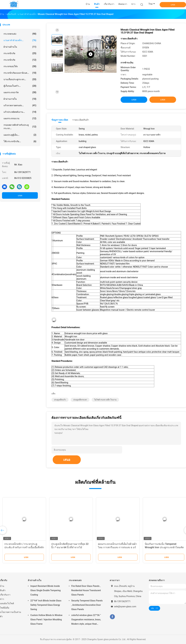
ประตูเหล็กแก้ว (60, 400)
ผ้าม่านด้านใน (20, 47)
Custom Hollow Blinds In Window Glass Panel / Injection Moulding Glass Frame (46, 620)
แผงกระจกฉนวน (20, 118)
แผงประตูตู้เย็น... (20, 135)
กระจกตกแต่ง (20, 34)
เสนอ (67, 460)
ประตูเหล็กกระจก (80, 400)
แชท (173, 5)
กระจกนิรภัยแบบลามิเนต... (20, 73)
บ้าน (2, 586)
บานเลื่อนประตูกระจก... (20, 79)
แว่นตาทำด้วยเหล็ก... (20, 40)
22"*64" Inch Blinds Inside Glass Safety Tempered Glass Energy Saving (46, 605)
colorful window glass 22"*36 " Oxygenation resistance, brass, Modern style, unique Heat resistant (86, 620)
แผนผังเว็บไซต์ (7, 603)
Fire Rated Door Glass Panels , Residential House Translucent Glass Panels (86, 590)
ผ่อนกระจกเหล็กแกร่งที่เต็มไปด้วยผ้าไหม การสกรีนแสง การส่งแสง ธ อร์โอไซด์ (117, 547)
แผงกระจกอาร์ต (20, 92)
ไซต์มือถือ (5, 608)
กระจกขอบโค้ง (20, 66)
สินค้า (3, 590)
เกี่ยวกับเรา (5, 595)
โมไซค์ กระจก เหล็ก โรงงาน (105, 400)
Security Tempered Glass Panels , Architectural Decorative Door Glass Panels (87, 605)
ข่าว (2, 599)
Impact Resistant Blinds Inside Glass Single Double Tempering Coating (45, 590)
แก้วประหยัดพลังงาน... (20, 112)
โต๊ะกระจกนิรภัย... (20, 141)
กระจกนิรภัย (20, 53)
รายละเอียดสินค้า (81, 120)
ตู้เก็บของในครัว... (20, 86)
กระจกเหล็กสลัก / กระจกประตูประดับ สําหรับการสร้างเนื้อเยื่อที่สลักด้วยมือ (24, 547)
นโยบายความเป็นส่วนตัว (11, 614)
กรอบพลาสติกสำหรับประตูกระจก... (20, 127)
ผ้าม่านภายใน (20, 99)
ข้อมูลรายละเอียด (60, 120)
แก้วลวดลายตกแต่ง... (20, 105)
